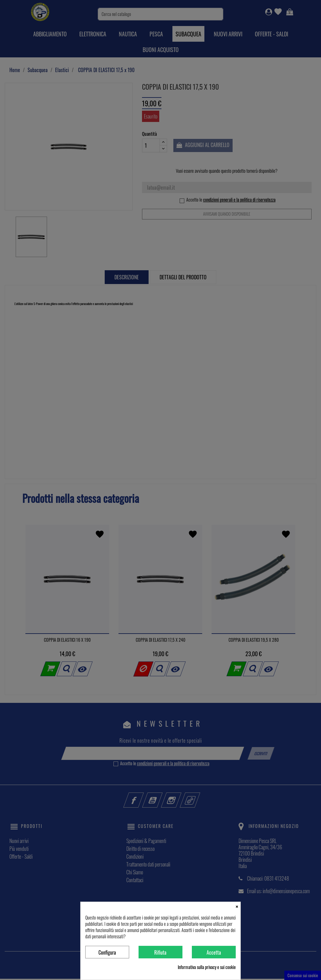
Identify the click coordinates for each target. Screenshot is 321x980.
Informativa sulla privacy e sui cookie (207, 967)
